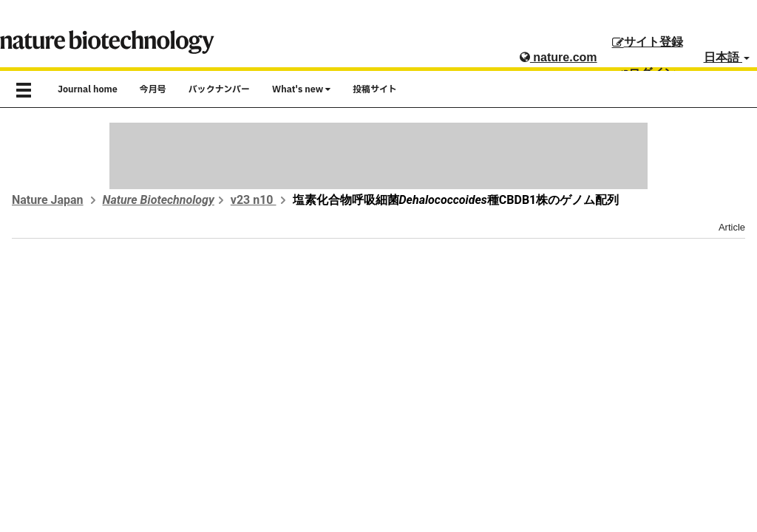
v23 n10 (254, 200)
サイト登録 (648, 42)
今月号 (153, 89)
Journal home (88, 89)
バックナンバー (219, 89)
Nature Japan (48, 200)
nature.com (559, 57)
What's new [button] (301, 89)
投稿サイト (375, 89)
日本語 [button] (727, 57)
